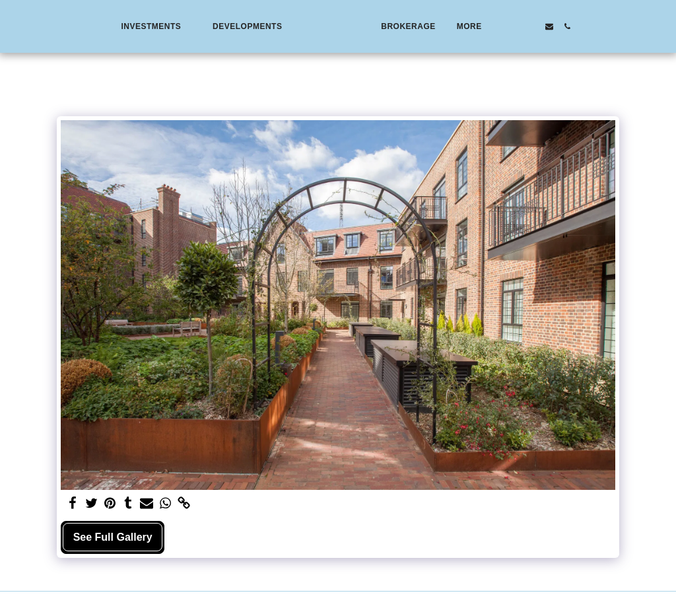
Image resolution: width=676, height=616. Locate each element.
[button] (126, 26)
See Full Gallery (113, 537)
